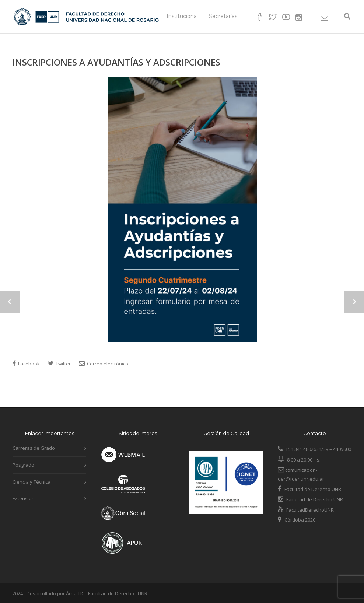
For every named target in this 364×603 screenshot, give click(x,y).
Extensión (24, 498)
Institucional (182, 16)
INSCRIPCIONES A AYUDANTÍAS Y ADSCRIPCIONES (116, 62)
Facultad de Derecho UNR (313, 489)
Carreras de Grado (34, 448)
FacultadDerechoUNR (309, 510)
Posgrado (23, 465)
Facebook (26, 364)
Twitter (59, 364)
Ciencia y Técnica (31, 482)
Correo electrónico (104, 364)
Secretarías (223, 16)
